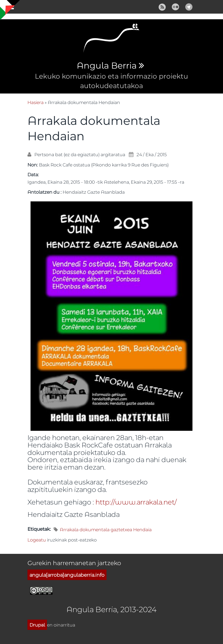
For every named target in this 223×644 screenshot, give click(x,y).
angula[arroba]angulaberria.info (67, 575)
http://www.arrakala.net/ (136, 502)
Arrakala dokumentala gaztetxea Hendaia (106, 529)
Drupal (37, 625)
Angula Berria (107, 66)
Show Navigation (8, 8)
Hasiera (36, 102)
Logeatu (37, 540)
